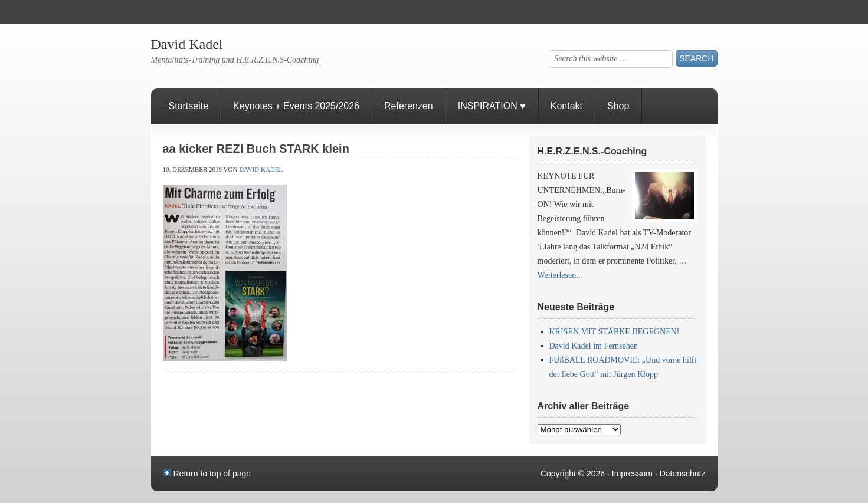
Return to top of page (212, 474)
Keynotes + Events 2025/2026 (296, 106)
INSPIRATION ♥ (492, 106)
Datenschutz (683, 474)
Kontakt (566, 106)
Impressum (632, 474)
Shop (618, 106)
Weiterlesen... (560, 275)
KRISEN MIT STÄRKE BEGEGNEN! (615, 332)
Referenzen (403, 112)
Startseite (189, 106)
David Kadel (187, 44)
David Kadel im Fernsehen (594, 346)
